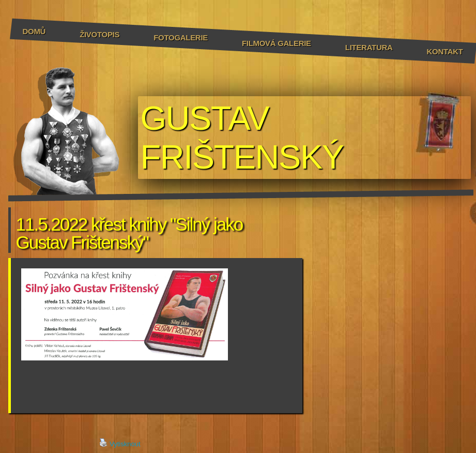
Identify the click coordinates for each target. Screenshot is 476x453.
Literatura (369, 47)
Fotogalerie (181, 37)
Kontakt (445, 51)
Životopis (99, 34)
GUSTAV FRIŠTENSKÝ (242, 138)
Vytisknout (120, 443)
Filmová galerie (277, 43)
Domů (34, 31)
